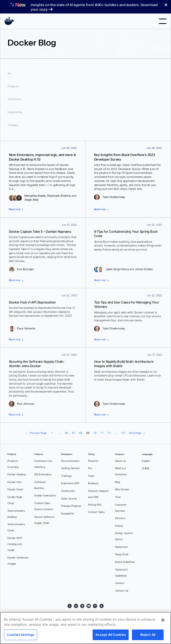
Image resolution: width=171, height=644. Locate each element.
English (146, 461)
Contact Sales (96, 512)
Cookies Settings (21, 635)
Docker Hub (14, 482)
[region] (85, 628)
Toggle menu (163, 21)
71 (102, 433)
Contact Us (122, 591)
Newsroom (121, 547)
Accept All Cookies (111, 635)
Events (119, 526)
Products (13, 86)
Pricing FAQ (95, 505)
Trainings (66, 476)
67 (74, 433)
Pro (90, 468)
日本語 (146, 468)
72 (109, 433)
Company (13, 125)
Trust (118, 497)
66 (66, 433)
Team (91, 476)
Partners (120, 518)
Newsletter (68, 514)
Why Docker (122, 489)
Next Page (135, 433)
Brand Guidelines (125, 562)
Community (14, 99)
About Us (120, 461)
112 (123, 433)
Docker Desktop (17, 474)
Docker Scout (15, 489)
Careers (120, 583)
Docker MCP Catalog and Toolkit (15, 544)
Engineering (14, 112)
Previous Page (38, 433)
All (9, 73)
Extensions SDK (70, 483)
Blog (117, 482)
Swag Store (122, 554)
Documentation (70, 461)
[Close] (163, 620)
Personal (93, 461)
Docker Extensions (45, 496)
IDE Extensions (43, 474)
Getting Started (70, 468)
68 (81, 433)
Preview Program (71, 506)
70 (95, 433)
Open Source (69, 499)
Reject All (148, 635)
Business (93, 483)
